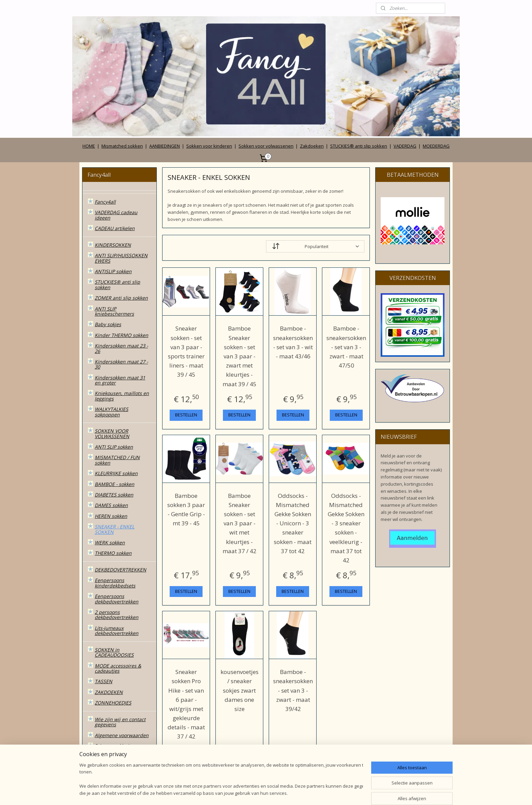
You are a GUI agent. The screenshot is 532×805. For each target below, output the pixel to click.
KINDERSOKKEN (113, 245)
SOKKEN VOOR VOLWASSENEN (112, 433)
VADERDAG (405, 146)
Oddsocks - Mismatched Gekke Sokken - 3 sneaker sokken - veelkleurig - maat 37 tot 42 (346, 528)
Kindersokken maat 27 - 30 (121, 364)
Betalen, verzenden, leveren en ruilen (117, 759)
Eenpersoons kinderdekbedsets (115, 583)
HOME (89, 146)
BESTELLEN (186, 415)
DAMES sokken (111, 505)
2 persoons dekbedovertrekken (117, 615)
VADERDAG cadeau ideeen (116, 215)
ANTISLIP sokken (113, 271)
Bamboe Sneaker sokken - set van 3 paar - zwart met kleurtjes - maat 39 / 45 (239, 356)
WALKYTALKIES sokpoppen (111, 412)
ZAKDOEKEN (109, 692)
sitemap (236, 793)
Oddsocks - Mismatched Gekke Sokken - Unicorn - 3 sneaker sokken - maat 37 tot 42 (293, 523)
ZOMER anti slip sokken (121, 298)
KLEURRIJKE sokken (116, 473)
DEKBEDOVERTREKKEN (120, 570)
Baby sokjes (108, 324)
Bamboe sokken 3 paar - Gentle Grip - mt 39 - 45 (186, 510)
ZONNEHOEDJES (113, 703)
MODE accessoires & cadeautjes (118, 668)
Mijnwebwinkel (335, 793)
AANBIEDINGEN (165, 146)
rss (250, 793)
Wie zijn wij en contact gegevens (120, 722)
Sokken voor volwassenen (266, 146)
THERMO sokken (113, 553)
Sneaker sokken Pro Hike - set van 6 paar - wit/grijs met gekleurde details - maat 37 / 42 (186, 704)
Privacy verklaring (115, 746)
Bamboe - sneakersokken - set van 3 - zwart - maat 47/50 (346, 347)
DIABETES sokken (114, 495)
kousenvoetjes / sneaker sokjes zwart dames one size (239, 690)
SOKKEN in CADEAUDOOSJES (114, 652)
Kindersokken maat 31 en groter (120, 380)
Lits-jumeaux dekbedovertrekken (117, 631)
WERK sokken (110, 542)
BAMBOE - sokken (115, 484)
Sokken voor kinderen (209, 146)
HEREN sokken (111, 516)
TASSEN (103, 681)
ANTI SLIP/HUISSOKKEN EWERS (121, 258)
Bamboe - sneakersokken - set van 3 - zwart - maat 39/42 (293, 690)
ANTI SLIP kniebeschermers (114, 311)
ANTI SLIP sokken (114, 447)
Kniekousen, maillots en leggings (122, 396)
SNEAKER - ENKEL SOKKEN (115, 529)
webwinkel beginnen (276, 793)
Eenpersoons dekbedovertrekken (117, 599)
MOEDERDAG (436, 146)
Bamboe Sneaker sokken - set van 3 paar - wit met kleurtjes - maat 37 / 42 (239, 523)
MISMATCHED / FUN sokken (117, 460)
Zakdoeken (312, 146)
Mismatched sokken (122, 146)
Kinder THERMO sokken (121, 335)
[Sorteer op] (315, 246)
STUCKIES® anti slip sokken (359, 146)
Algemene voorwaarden (122, 735)
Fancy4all (105, 202)
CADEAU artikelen (115, 228)
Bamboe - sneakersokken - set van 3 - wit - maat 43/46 (293, 342)
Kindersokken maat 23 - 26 (121, 348)
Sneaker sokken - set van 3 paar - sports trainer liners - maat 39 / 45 (186, 351)
